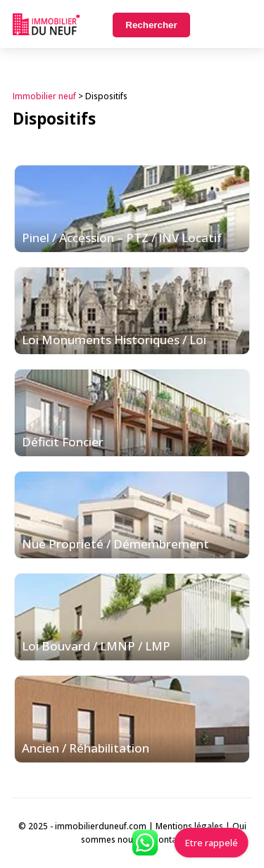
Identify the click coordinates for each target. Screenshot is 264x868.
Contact (168, 839)
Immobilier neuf (44, 96)
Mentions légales (189, 826)
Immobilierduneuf (46, 24)
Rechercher (151, 25)
